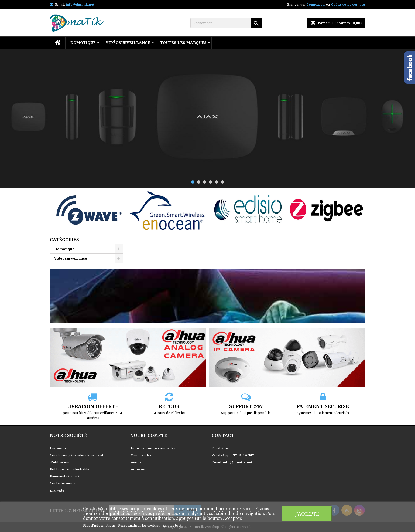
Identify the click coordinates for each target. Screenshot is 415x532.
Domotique (83, 43)
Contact (223, 435)
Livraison (58, 448)
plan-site (57, 490)
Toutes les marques (183, 43)
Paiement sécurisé (65, 476)
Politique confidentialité (70, 469)
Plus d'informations (100, 525)
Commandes (141, 455)
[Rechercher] (226, 23)
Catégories (64, 240)
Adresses (138, 469)
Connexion (315, 4)
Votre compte (149, 435)
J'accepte (307, 514)
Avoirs (136, 462)
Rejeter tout (172, 525)
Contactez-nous (62, 483)
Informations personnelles (153, 448)
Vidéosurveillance (128, 43)
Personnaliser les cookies (139, 525)
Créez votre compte (348, 4)
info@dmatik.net (80, 4)
